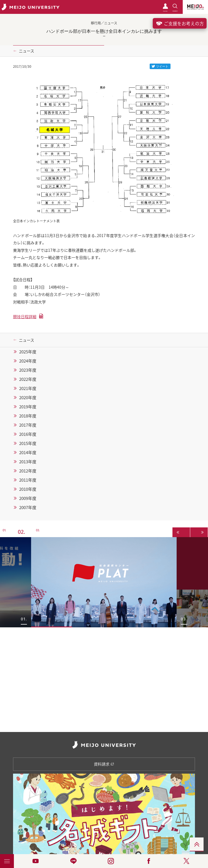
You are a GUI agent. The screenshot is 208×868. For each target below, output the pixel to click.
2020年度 (28, 397)
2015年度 (28, 443)
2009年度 (28, 498)
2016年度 (28, 434)
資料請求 (104, 764)
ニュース (27, 51)
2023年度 (28, 370)
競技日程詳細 (25, 316)
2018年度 (28, 416)
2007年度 (28, 507)
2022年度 (28, 379)
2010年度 (28, 489)
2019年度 (28, 407)
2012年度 (28, 471)
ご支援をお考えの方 (180, 23)
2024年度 (28, 361)
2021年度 (28, 388)
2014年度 (28, 452)
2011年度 (28, 480)
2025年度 (28, 352)
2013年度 (28, 462)
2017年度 (28, 425)
